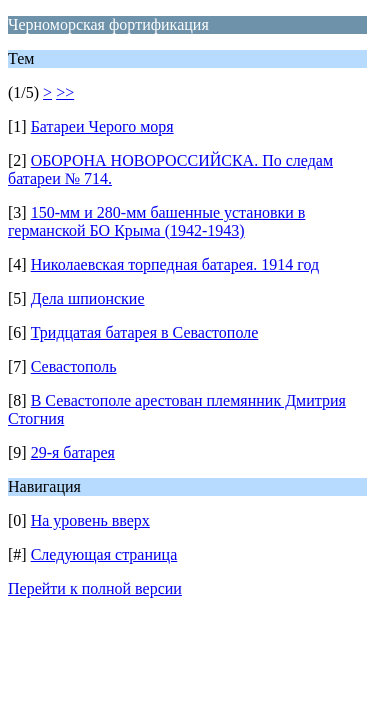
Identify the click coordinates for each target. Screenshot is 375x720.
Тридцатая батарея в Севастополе (145, 332)
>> (65, 92)
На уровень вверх (90, 520)
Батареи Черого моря (102, 126)
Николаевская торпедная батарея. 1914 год (175, 264)
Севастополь (74, 366)
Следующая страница (104, 554)
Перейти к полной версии (95, 588)
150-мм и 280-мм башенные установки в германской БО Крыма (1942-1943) (156, 221)
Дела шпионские (88, 298)
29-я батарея (73, 452)
